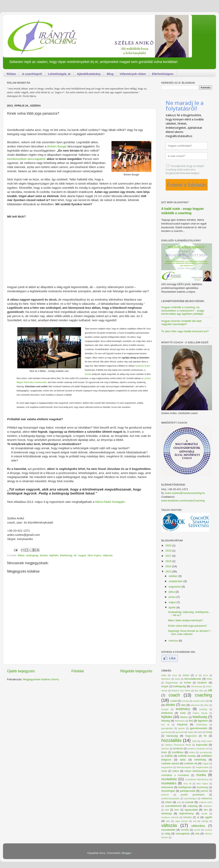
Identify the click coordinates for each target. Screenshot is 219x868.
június (173, 597)
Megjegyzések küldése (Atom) (41, 679)
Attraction (166, 679)
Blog (110, 74)
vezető (197, 830)
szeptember (176, 581)
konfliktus (178, 752)
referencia (207, 798)
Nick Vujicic (94, 555)
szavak (189, 802)
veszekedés (168, 830)
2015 (169, 561)
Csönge (185, 701)
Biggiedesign (172, 683)
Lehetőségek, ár (59, 74)
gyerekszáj (166, 732)
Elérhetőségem (163, 74)
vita (197, 834)
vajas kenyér (181, 821)
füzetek (88, 374)
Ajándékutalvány (89, 74)
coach (174, 695)
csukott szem (199, 701)
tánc (177, 810)
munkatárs (169, 783)
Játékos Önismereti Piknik (178, 745)
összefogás (168, 791)
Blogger (126, 853)
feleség (166, 721)
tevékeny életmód (170, 817)
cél (210, 690)
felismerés (180, 721)
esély (183, 713)
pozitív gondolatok (193, 795)
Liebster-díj (191, 763)
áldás (164, 675)
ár (197, 675)
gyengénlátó (167, 728)
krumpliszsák (206, 752)
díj (211, 701)
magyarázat (167, 767)
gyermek (179, 732)
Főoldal (78, 671)
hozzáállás (171, 740)
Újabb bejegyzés (21, 671)
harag (209, 732)
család (174, 701)
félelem (184, 717)
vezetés (185, 830)
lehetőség (200, 760)
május (173, 602)
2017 (169, 556)
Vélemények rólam (133, 74)
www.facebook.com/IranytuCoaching (183, 501)
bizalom (202, 683)
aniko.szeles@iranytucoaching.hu (185, 493)
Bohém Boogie (57, 146)
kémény (165, 749)
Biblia (21, 555)
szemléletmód (173, 806)
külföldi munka (187, 756)
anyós (186, 675)
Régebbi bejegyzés (136, 671)
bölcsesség (197, 686)
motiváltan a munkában (175, 775)
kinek (164, 752)
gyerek (181, 728)
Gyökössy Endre (142, 366)
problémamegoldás (170, 798)
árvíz (205, 675)
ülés (168, 821)
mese (164, 771)
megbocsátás (202, 767)
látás (183, 760)
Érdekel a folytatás (187, 185)
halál (200, 732)
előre (206, 705)
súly (179, 802)
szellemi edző (205, 802)
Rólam (11, 74)
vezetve (208, 830)
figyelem (203, 721)
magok (82, 555)
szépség (193, 806)
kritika (192, 752)
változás (108, 555)
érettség (203, 709)
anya (175, 675)
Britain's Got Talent (181, 691)
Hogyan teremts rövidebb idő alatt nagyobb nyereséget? (181, 323)
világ (167, 834)
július (172, 592)
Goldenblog (201, 725)
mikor (175, 771)
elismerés (195, 705)
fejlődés (54, 555)
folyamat (182, 724)
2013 (169, 571)
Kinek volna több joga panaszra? (188, 626)
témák (204, 814)
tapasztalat (191, 810)
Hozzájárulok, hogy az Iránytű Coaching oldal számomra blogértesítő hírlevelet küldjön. (185, 170)
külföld (169, 756)
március (174, 641)
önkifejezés (185, 787)
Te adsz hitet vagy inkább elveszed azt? (185, 331)
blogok (165, 686)
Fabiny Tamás (200, 713)
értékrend (167, 713)
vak (195, 821)
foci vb (165, 725)
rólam (168, 802)
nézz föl (187, 784)
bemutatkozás (193, 679)
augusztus (175, 587)
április (173, 607)
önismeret (167, 787)
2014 (169, 566)
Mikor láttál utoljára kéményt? (186, 620)
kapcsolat (202, 745)
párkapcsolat (188, 791)
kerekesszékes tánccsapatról (26, 159)
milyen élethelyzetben (196, 771)
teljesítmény (187, 813)
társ (206, 810)
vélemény (198, 826)
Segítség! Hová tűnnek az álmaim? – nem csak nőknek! (190, 632)
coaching (203, 695)
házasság (172, 736)
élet (183, 705)
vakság (205, 821)
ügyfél (208, 817)
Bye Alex (199, 691)
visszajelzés (183, 834)
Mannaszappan (184, 767)
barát (177, 679)
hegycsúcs (191, 736)
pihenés (165, 795)
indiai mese (206, 741)
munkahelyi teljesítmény (197, 779)
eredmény (183, 709)
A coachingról (32, 74)
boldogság (32, 555)
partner (204, 791)
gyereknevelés (199, 728)
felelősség (66, 555)
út (198, 817)
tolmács (188, 817)
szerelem (208, 806)
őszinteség (202, 787)
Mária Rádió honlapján (110, 502)
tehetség (166, 813)
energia (165, 709)
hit (75, 555)
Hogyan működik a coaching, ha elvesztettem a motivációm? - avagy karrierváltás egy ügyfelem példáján (183, 310)
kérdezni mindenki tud (198, 749)
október (174, 576)
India (194, 741)
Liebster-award (170, 763)
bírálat (188, 683)
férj (191, 721)
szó (167, 810)
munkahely (169, 779)
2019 (169, 551)
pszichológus (190, 798)
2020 (169, 545)
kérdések (178, 749)
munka (201, 775)
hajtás (191, 732)
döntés (44, 555)
